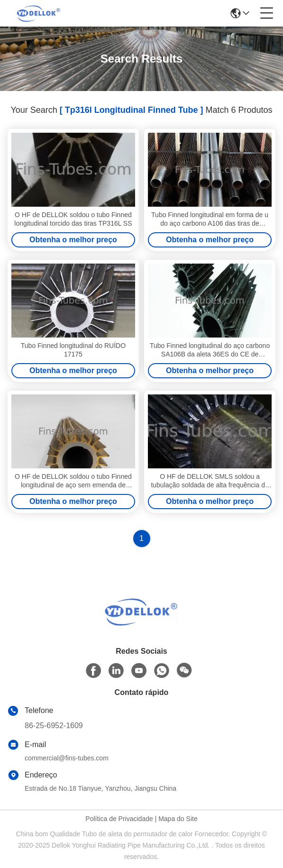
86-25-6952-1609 (54, 726)
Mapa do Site (178, 819)
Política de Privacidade (119, 819)
